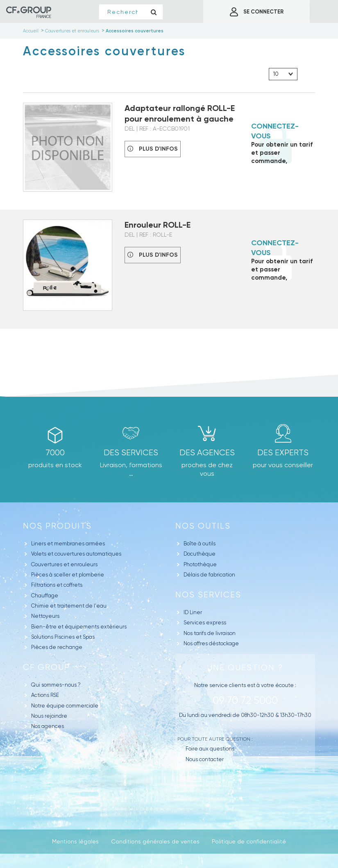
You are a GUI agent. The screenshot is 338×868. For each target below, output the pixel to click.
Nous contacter (205, 759)
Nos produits (57, 526)
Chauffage (45, 596)
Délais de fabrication (209, 575)
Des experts (283, 453)
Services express (205, 623)
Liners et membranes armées (68, 544)
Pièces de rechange (57, 647)
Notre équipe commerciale (65, 706)
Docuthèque (200, 554)
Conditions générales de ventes (155, 841)
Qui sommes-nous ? (56, 685)
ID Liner (193, 612)
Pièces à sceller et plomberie (68, 575)
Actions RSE (45, 695)
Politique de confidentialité (249, 841)
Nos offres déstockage (211, 643)
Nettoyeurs (45, 616)
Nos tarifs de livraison (210, 633)
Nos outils (203, 526)
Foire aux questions (210, 749)
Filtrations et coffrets (57, 585)
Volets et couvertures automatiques (76, 554)
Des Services (131, 453)
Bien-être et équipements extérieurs (79, 627)
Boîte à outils (200, 544)
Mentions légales (75, 841)
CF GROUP (47, 667)
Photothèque (200, 564)
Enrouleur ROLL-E (158, 225)
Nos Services (208, 595)
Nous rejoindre (49, 716)
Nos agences (48, 726)
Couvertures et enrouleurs (64, 564)
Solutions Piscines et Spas (63, 637)
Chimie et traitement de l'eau (69, 606)
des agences (207, 453)
